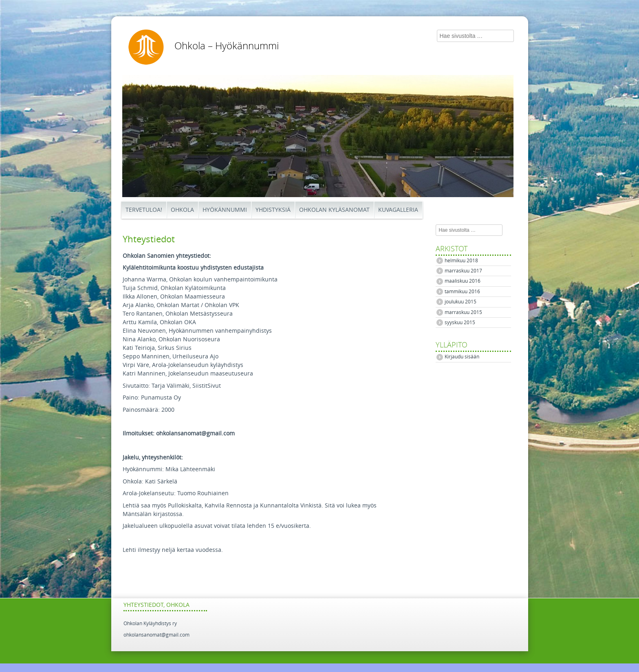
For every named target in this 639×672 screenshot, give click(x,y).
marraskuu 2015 (463, 312)
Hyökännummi (225, 210)
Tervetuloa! (144, 210)
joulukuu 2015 (461, 302)
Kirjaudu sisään (462, 357)
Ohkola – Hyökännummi (227, 46)
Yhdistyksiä (273, 210)
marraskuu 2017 (463, 271)
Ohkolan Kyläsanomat (334, 210)
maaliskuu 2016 (463, 281)
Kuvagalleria (398, 210)
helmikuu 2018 (461, 261)
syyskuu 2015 (460, 323)
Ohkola (182, 210)
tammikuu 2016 (462, 292)
